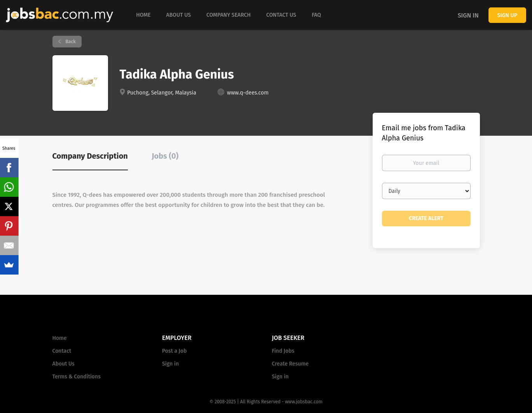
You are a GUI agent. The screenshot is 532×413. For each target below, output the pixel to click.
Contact (62, 351)
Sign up (507, 15)
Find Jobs (283, 351)
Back (70, 42)
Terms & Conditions (77, 377)
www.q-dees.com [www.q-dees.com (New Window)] (248, 93)
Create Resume (290, 364)
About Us (64, 364)
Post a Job (174, 351)
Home (60, 338)
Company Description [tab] (90, 156)
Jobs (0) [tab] (165, 156)
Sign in (468, 15)
